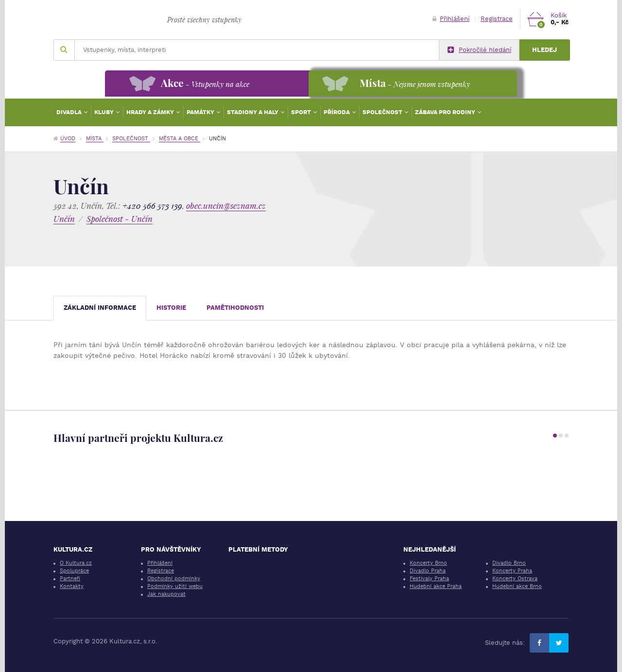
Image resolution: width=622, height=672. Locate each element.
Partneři (70, 579)
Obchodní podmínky (174, 579)
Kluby (105, 112)
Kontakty (72, 586)
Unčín (64, 219)
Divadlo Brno (509, 563)
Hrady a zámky (151, 112)
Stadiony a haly (253, 112)
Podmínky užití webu (175, 586)
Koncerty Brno (428, 563)
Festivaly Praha (429, 579)
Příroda (337, 112)
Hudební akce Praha (436, 586)
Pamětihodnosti (235, 308)
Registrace (497, 19)
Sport (302, 112)
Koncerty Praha (512, 571)
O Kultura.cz (76, 563)
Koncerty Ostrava (515, 579)
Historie (171, 308)
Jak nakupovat (166, 594)
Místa (95, 139)
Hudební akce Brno (517, 586)
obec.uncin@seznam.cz (226, 206)
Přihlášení (451, 19)
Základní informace (100, 308)
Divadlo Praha (428, 571)
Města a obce (180, 139)
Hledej (544, 50)
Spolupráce (74, 571)
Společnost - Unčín (120, 219)
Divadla (70, 112)
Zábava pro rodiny (446, 112)
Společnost (383, 112)
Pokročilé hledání (479, 50)
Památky (201, 112)
